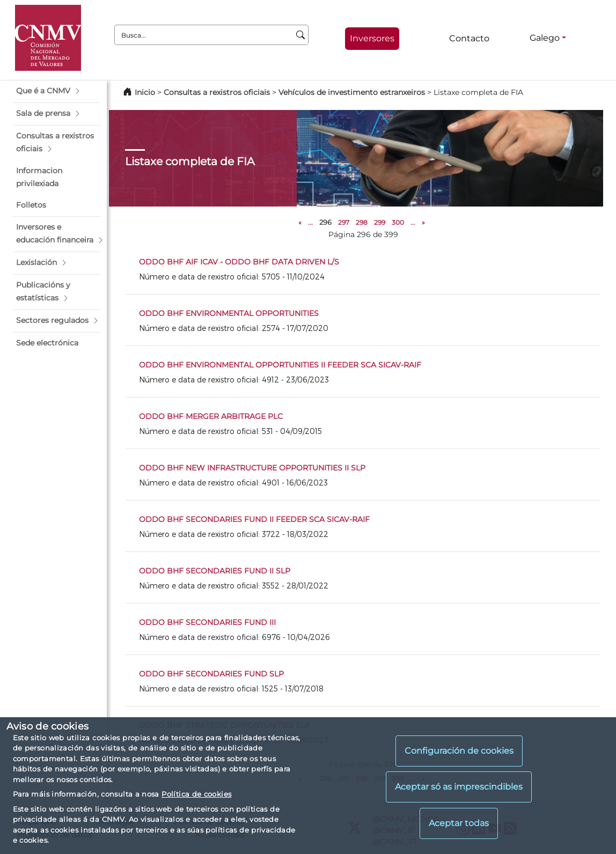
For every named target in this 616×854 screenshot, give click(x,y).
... (310, 222)
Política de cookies (196, 794)
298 (362, 222)
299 (380, 222)
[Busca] (301, 35)
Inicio (145, 92)
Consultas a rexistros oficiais (217, 92)
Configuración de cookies (459, 751)
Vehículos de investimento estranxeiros (352, 92)
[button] (57, 91)
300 (398, 222)
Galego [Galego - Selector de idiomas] (545, 38)
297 (344, 222)
